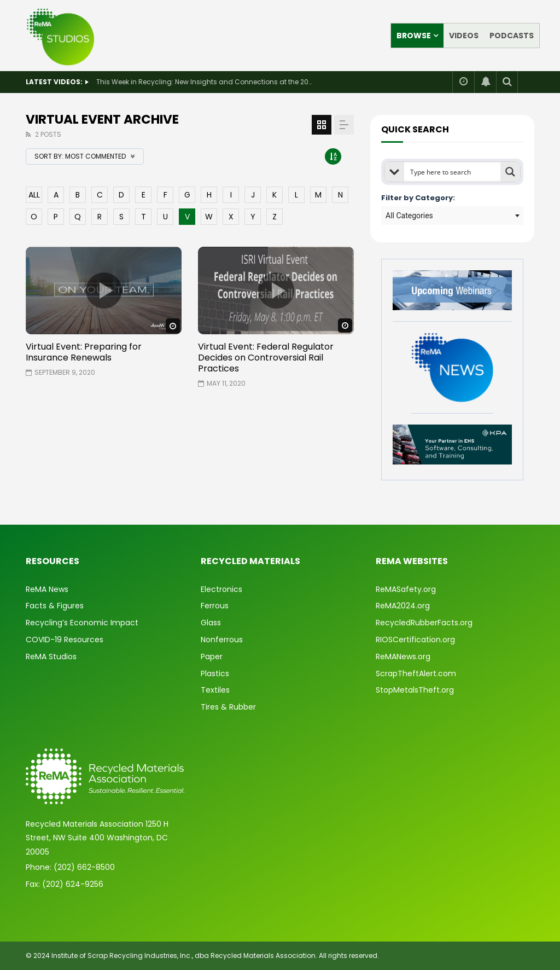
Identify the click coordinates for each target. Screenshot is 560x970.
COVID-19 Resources (65, 640)
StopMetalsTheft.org (415, 690)
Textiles (215, 690)
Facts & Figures (55, 606)
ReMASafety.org (406, 589)
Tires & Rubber (228, 707)
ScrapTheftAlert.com (416, 673)
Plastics (215, 673)
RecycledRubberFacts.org (424, 623)
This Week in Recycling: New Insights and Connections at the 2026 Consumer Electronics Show (206, 82)
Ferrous (215, 606)
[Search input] (453, 172)
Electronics (221, 589)
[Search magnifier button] (510, 172)
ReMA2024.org (403, 606)
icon (104, 291)
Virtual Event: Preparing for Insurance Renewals (84, 352)
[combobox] (452, 216)
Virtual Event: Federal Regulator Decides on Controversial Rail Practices (266, 358)
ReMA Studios (51, 657)
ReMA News (47, 589)
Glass (211, 623)
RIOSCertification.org (415, 640)
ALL (34, 195)
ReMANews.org (403, 657)
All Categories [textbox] (409, 216)
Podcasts (512, 36)
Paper (212, 657)
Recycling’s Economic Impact (82, 623)
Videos (464, 36)
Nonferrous (222, 640)
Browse (414, 36)
